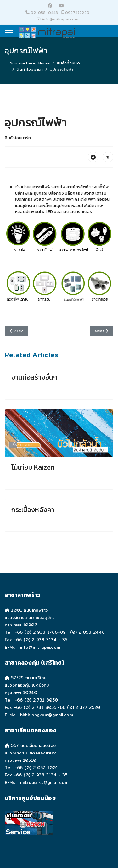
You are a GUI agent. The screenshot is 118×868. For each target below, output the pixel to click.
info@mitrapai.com (60, 19)
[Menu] (9, 33)
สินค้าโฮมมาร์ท (18, 138)
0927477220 (77, 12)
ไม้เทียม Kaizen (33, 467)
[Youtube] (61, 6)
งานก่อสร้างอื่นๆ (34, 377)
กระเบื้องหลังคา (33, 510)
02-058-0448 (44, 12)
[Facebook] (50, 6)
